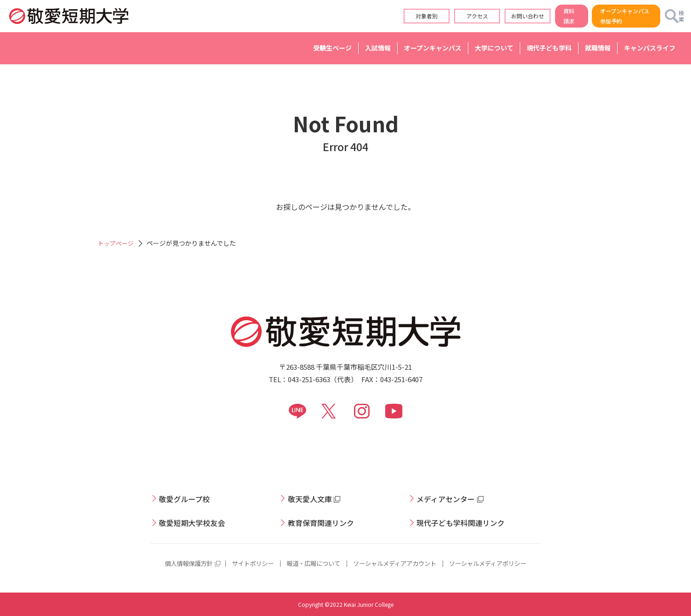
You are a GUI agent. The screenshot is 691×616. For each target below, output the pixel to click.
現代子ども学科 (549, 48)
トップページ (117, 243)
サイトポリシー (247, 563)
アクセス (445, 16)
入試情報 (378, 48)
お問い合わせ (495, 16)
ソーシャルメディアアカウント (397, 563)
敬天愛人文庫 (313, 498)
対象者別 (394, 16)
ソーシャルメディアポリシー (497, 563)
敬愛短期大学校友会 (196, 522)
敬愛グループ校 (188, 498)
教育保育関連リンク (325, 522)
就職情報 (598, 48)
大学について (494, 48)
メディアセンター (449, 498)
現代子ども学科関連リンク (466, 522)
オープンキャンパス (433, 48)
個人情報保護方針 (179, 563)
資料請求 (542, 16)
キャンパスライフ (650, 48)
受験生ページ (332, 48)
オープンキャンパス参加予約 (609, 16)
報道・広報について (311, 563)
